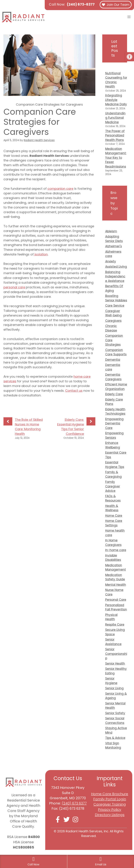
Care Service (115, 306)
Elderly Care (114, 394)
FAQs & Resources (113, 498)
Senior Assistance (113, 642)
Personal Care (116, 600)
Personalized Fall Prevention (116, 607)
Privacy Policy (110, 810)
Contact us (74, 391)
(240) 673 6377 (74, 803)
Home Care (114, 516)
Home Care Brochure (110, 794)
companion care (60, 189)
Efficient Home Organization (116, 387)
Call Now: (72, 4)
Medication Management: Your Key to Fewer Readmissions (116, 158)
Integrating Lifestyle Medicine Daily (116, 100)
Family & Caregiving (113, 474)
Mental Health (116, 585)
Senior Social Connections (115, 721)
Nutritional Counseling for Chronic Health (116, 80)
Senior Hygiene (111, 681)
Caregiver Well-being (113, 313)
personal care (14, 287)
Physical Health (111, 617)
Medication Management (116, 567)
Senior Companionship (116, 654)
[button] (129, 57)
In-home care (116, 550)
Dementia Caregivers (113, 377)
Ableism (111, 231)
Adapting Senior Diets (114, 239)
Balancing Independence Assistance (115, 276)
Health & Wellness (112, 508)
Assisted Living (116, 267)
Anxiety (111, 261)
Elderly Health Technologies (115, 412)
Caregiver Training (110, 804)
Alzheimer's (114, 246)
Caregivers (113, 321)
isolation (41, 254)
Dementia (113, 360)
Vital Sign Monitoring (113, 745)
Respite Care (115, 625)
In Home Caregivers (113, 543)
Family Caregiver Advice (113, 486)
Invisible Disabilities (113, 558)
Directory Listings (110, 815)
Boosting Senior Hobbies (116, 298)
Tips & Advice (115, 738)
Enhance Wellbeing (113, 445)
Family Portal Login (110, 799)
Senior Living (114, 688)
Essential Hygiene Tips (115, 465)
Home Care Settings (114, 523)
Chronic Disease (111, 328)
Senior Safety (115, 713)
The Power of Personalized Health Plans (115, 135)
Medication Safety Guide (115, 577)
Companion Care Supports (116, 352)
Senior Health (115, 664)
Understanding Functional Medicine (115, 118)
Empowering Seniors (114, 435)
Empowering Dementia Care (114, 423)
